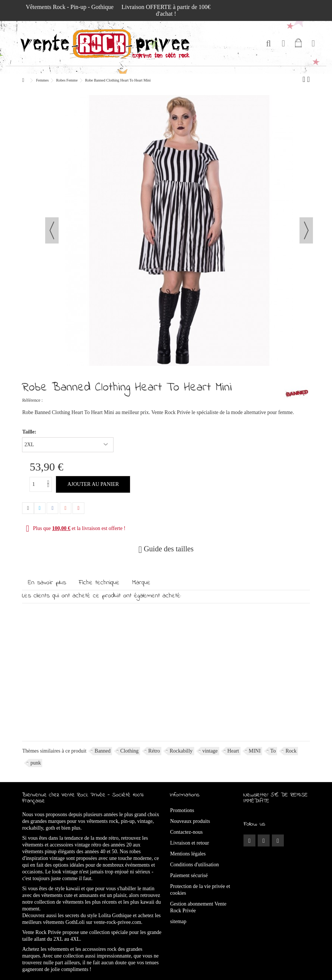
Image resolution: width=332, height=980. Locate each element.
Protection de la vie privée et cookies (200, 890)
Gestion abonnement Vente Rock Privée (198, 907)
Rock (291, 751)
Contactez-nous (187, 832)
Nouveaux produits (190, 821)
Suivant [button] (306, 230)
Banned (103, 751)
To (273, 751)
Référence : (32, 400)
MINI (255, 751)
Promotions (182, 810)
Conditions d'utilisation (195, 865)
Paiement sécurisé (189, 875)
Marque (141, 583)
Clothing (129, 751)
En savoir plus (47, 583)
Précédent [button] (52, 230)
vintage (210, 751)
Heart (233, 751)
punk (35, 763)
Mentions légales (188, 854)
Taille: (30, 432)
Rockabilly (181, 751)
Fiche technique (99, 583)
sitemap (179, 921)
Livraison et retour (190, 843)
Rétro (154, 751)
